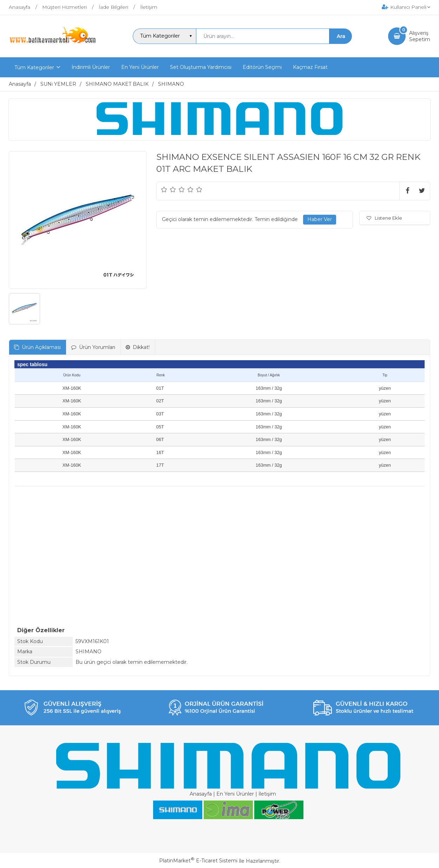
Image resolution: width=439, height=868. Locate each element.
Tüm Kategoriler (34, 67)
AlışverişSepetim (420, 36)
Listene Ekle (384, 218)
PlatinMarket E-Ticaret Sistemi (198, 861)
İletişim (267, 794)
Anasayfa (201, 794)
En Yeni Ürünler (235, 794)
